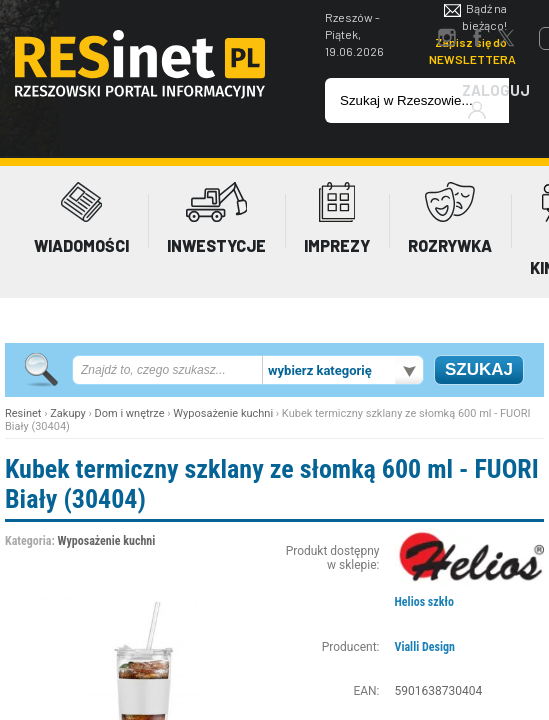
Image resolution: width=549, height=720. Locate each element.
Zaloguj (496, 100)
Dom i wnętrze (130, 413)
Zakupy (68, 413)
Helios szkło (424, 602)
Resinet (23, 413)
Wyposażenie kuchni (223, 413)
